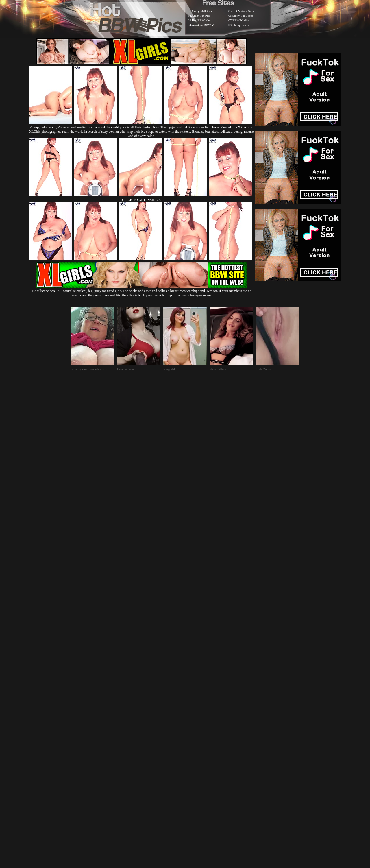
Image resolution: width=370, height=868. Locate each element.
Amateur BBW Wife (205, 25)
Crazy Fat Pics (201, 16)
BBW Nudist (241, 20)
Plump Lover (241, 25)
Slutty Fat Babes (243, 16)
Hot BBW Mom (202, 20)
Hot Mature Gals (243, 11)
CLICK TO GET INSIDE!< (141, 200)
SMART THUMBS (195, 728)
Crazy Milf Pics (202, 11)
